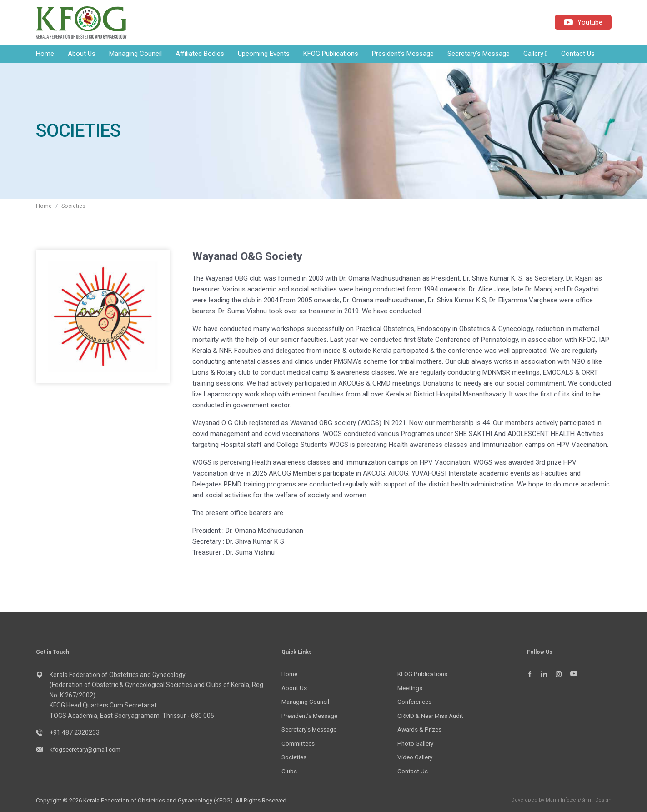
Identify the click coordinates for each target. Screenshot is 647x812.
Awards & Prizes (421, 730)
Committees (299, 743)
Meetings (411, 689)
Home (45, 55)
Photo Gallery (416, 743)
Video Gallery (416, 757)
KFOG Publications (331, 55)
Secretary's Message (479, 55)
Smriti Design (595, 799)
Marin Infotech (559, 799)
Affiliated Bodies (200, 55)
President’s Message (403, 55)
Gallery (535, 55)
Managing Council (135, 55)
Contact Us (578, 55)
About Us (82, 55)
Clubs (289, 771)
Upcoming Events (264, 55)
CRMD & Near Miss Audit (432, 716)
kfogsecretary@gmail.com (88, 751)
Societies (74, 207)
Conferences (416, 702)
